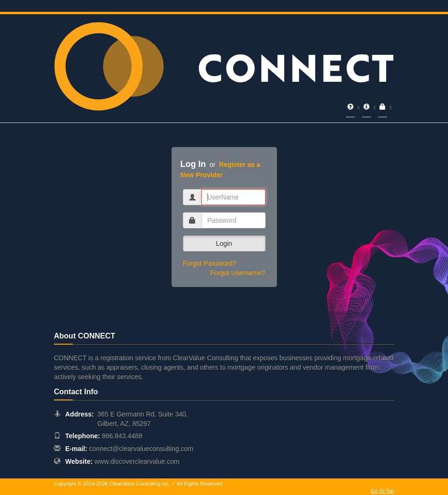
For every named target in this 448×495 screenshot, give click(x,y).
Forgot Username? (238, 273)
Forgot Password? (210, 263)
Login (224, 243)
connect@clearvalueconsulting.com (141, 449)
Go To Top (382, 491)
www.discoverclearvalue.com (137, 461)
